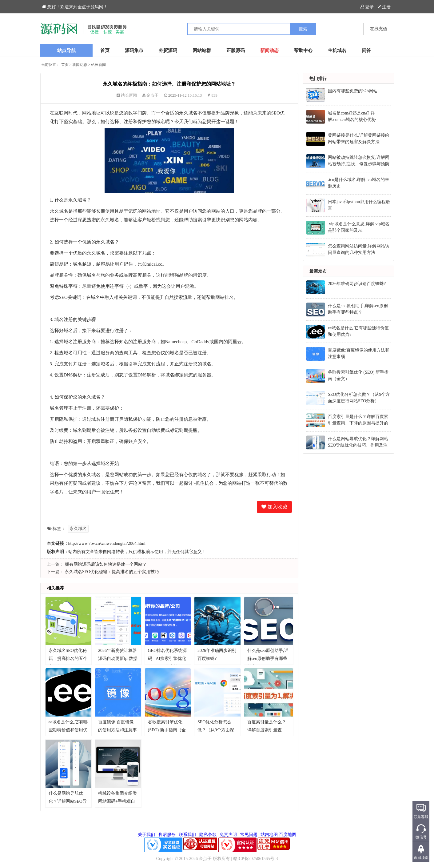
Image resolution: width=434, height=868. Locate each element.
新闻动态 (269, 50)
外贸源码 (168, 50)
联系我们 (187, 835)
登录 (367, 7)
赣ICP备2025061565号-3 (255, 859)
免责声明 (228, 835)
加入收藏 (274, 507)
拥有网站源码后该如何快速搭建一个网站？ (106, 564)
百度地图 (288, 835)
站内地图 (269, 835)
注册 (384, 7)
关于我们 (146, 835)
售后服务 (167, 835)
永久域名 (78, 529)
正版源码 (236, 50)
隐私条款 (208, 835)
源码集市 (134, 50)
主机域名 (337, 50)
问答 (366, 50)
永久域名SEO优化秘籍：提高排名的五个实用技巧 (112, 572)
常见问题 (249, 835)
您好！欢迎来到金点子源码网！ (75, 7)
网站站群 (202, 50)
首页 (105, 50)
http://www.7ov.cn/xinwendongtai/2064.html (107, 543)
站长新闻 (98, 65)
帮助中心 (303, 50)
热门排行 (318, 79)
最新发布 (318, 271)
